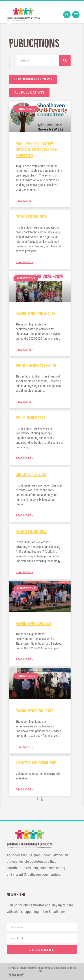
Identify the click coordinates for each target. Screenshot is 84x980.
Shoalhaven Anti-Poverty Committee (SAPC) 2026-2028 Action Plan (37, 150)
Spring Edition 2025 (30, 418)
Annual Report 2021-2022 (34, 711)
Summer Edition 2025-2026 (36, 366)
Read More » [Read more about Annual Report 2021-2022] (24, 747)
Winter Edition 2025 (31, 475)
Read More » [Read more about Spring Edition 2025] (24, 458)
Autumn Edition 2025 (31, 531)
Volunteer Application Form (36, 763)
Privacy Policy (16, 975)
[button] (67, 15)
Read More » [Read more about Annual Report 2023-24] (24, 659)
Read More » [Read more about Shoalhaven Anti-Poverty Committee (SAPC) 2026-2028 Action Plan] (24, 201)
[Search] (65, 60)
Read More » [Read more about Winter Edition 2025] (24, 515)
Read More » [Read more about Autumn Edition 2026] (24, 262)
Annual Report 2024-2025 (35, 314)
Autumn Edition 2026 (31, 217)
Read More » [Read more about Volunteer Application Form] (24, 790)
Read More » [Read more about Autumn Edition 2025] (24, 572)
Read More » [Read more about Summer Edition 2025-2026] (24, 402)
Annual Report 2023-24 (34, 623)
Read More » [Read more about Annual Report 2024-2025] (24, 350)
